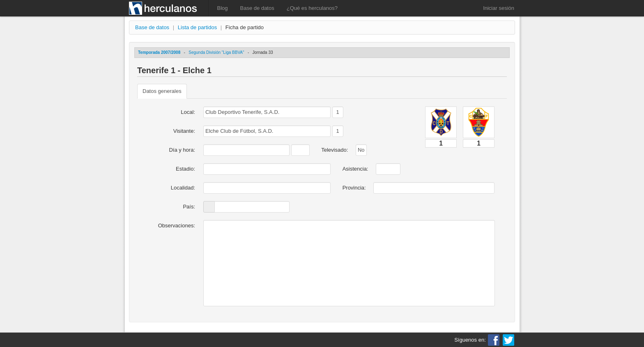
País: (189, 207)
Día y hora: (182, 150)
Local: (188, 112)
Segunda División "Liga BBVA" (216, 52)
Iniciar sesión (499, 8)
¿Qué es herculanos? (312, 8)
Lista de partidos (197, 27)
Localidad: (183, 188)
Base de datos (257, 8)
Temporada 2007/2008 (159, 52)
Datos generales (162, 91)
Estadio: (185, 169)
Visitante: (184, 131)
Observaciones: (177, 226)
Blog (223, 8)
